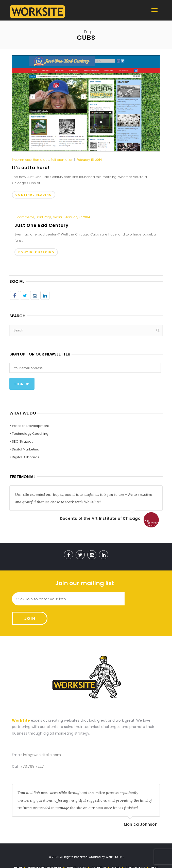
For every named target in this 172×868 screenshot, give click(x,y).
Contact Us (135, 848)
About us (99, 848)
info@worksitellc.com (42, 735)
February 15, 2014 (89, 160)
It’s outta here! (31, 168)
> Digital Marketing (24, 449)
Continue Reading (34, 195)
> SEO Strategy (21, 441)
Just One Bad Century (41, 225)
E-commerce (22, 160)
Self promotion (62, 160)
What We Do (77, 848)
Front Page (44, 217)
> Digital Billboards (24, 457)
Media (57, 217)
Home (18, 848)
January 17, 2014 (78, 217)
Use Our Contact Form (93, 859)
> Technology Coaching (29, 434)
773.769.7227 (32, 747)
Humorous (41, 160)
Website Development (45, 848)
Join (142, 599)
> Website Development (29, 426)
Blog (116, 848)
